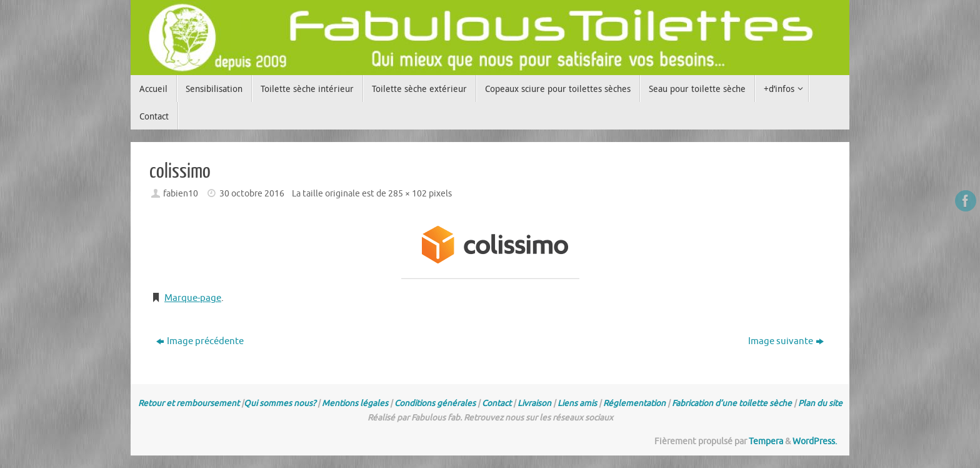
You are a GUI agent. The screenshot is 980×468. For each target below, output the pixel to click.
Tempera (766, 441)
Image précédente (200, 341)
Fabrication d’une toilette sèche (732, 403)
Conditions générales (435, 403)
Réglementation (634, 403)
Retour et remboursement (189, 403)
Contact (497, 403)
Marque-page (193, 298)
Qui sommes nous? (280, 403)
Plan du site (820, 403)
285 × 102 (407, 194)
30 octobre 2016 (252, 194)
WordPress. (815, 441)
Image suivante (786, 341)
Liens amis (577, 403)
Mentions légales (355, 403)
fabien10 (181, 194)
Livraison (534, 403)
